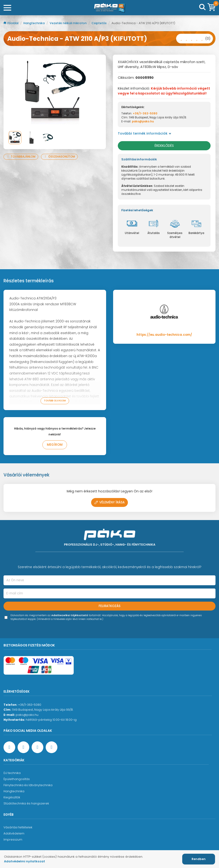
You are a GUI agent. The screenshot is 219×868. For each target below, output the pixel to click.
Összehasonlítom (59, 157)
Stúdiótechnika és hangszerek (26, 803)
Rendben (199, 859)
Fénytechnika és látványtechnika (28, 785)
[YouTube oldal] (23, 747)
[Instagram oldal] (37, 747)
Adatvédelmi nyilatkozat (24, 861)
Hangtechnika (34, 23)
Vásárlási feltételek (18, 827)
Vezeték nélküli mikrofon (69, 23)
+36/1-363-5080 (145, 113)
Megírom (55, 445)
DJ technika (12, 773)
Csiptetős (99, 23)
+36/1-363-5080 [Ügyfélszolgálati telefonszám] (30, 705)
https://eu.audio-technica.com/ (164, 335)
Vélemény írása (109, 502)
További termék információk (145, 133)
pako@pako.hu (143, 121)
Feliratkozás (109, 606)
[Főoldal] (110, 8)
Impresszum (13, 840)
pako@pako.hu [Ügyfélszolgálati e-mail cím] (27, 715)
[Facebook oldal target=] (9, 747)
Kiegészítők (12, 797)
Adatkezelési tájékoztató (70, 615)
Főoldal (11, 23)
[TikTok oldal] (52, 747)
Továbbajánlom (21, 157)
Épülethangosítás (17, 779)
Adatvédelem (14, 833)
